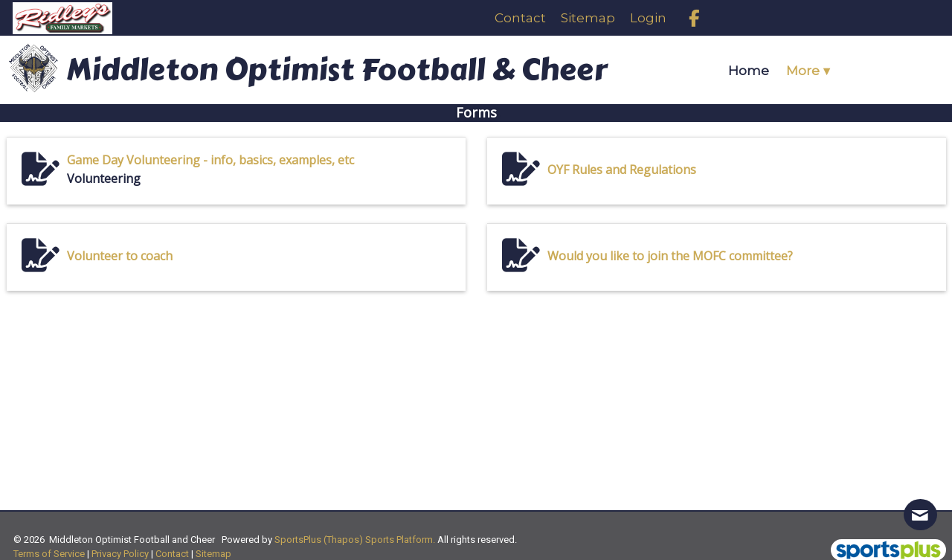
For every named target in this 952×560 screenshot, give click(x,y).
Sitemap (213, 554)
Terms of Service (49, 554)
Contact (172, 554)
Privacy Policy (120, 554)
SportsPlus (298, 540)
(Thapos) (343, 540)
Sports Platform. (400, 540)
